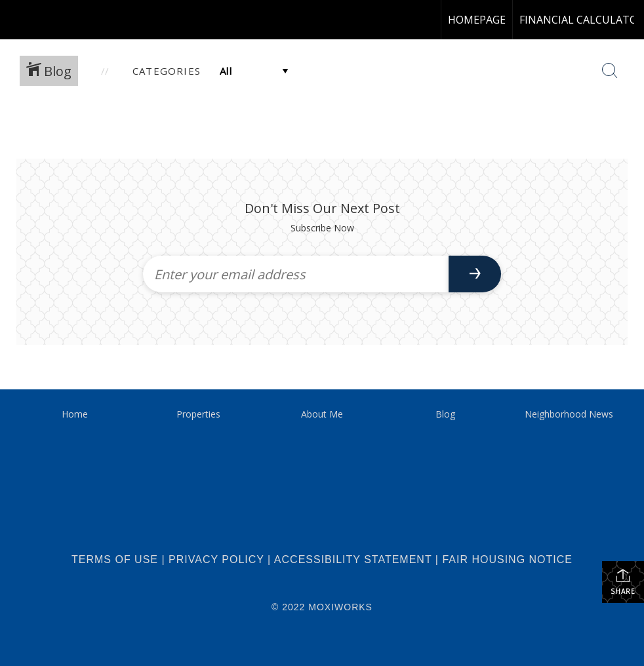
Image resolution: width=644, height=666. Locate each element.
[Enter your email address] (296, 274)
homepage (477, 20)
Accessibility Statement (353, 559)
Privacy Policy (216, 559)
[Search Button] (610, 71)
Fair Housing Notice (507, 559)
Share (623, 582)
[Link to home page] (17, 20)
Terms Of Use (115, 559)
